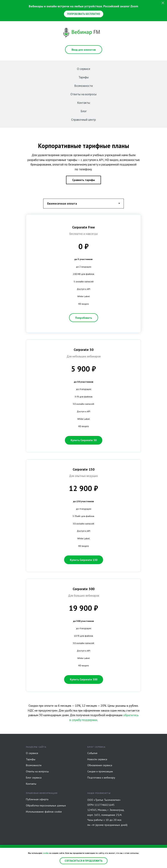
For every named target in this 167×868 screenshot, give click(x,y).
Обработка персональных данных (46, 805)
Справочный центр (83, 120)
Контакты (84, 103)
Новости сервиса (97, 759)
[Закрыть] (163, 3)
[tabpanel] (83, 456)
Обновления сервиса (100, 765)
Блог (84, 111)
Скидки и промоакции (100, 771)
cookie (46, 853)
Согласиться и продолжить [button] (84, 861)
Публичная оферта (37, 799)
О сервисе (84, 69)
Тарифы (84, 77)
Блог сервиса (34, 778)
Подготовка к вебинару (101, 778)
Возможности (83, 86)
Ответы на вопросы (83, 94)
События (92, 753)
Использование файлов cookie (44, 812)
